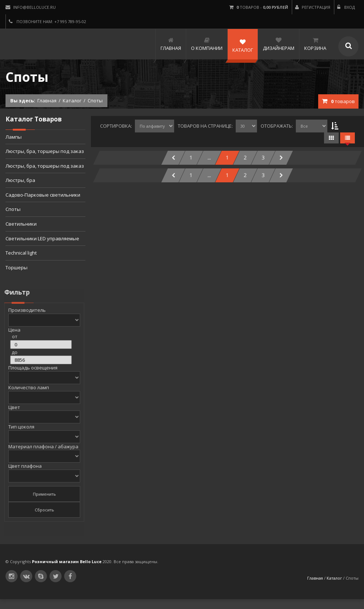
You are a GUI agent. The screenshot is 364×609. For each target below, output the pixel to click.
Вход (346, 7)
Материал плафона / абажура (40, 446)
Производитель (23, 310)
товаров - (259, 7)
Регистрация (313, 7)
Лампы (14, 137)
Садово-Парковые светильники (43, 195)
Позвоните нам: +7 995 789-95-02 (47, 21)
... (209, 158)
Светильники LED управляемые (42, 238)
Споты (13, 209)
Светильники (21, 224)
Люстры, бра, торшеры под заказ (45, 151)
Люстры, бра (20, 180)
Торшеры (16, 267)
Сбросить (41, 510)
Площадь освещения (29, 368)
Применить (41, 494)
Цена (11, 330)
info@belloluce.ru (31, 7)
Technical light (21, 253)
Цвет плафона (21, 466)
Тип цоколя (18, 427)
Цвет (11, 407)
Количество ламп (25, 387)
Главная (47, 101)
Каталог (72, 101)
